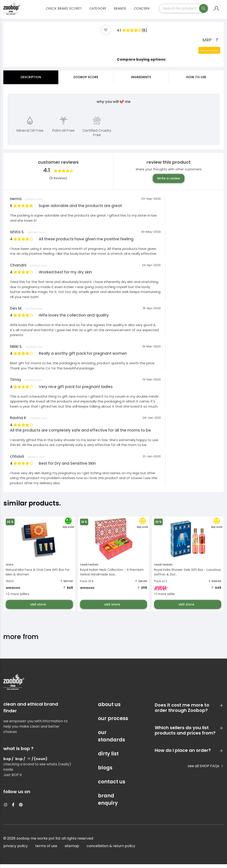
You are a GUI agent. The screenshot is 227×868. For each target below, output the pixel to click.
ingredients (141, 81)
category (98, 11)
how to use (196, 81)
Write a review (169, 182)
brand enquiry (108, 803)
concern (142, 11)
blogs (105, 771)
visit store (38, 608)
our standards (112, 740)
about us (109, 708)
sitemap (72, 850)
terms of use (46, 850)
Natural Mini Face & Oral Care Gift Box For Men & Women (38, 576)
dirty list (108, 758)
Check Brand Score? (64, 11)
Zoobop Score (86, 81)
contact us (112, 785)
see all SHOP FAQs (206, 770)
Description (31, 81)
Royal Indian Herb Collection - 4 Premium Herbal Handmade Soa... (112, 576)
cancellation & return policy (111, 850)
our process (113, 722)
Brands (120, 11)
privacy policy (16, 850)
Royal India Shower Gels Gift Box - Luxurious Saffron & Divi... (187, 576)
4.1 (132, 34)
